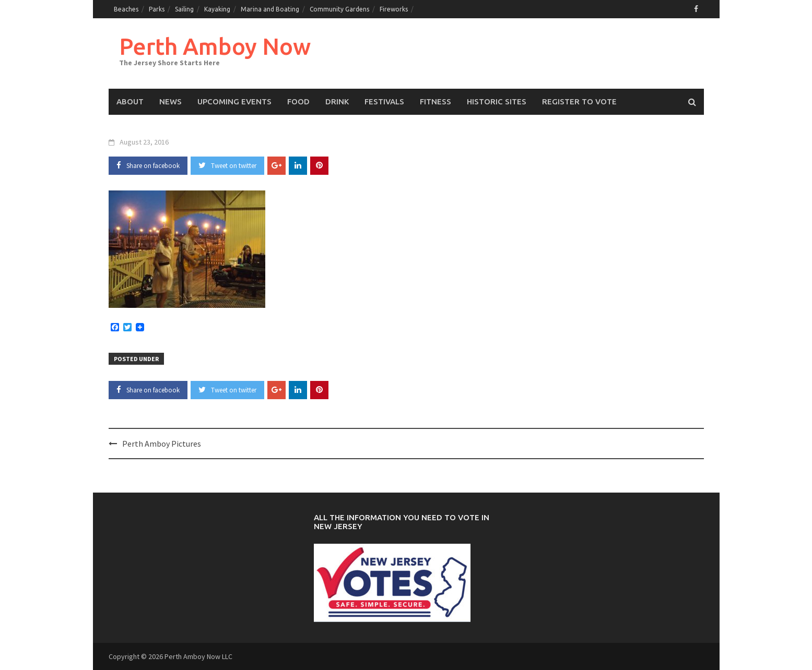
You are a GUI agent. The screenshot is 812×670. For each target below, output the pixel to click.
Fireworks (394, 9)
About (130, 101)
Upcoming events (234, 101)
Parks (157, 9)
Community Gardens (339, 9)
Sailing (184, 9)
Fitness (436, 101)
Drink (337, 101)
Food (298, 101)
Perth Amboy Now (215, 46)
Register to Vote (579, 101)
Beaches (126, 9)
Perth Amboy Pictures (162, 444)
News (170, 101)
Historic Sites (497, 101)
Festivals (384, 101)
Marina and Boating (270, 9)
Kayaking (217, 9)
